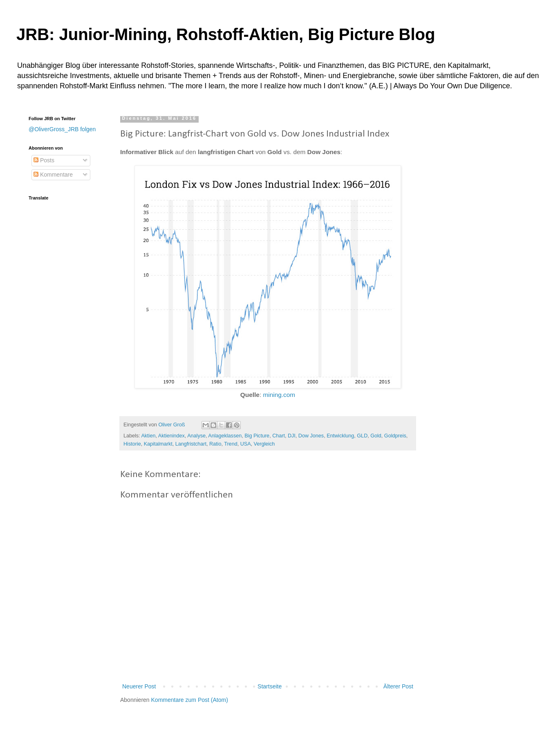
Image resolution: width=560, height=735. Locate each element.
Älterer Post (398, 686)
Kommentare (53, 175)
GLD (362, 436)
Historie (132, 444)
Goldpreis (395, 436)
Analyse (196, 436)
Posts (44, 160)
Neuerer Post (139, 686)
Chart (279, 436)
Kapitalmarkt (158, 444)
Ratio (215, 444)
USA (246, 444)
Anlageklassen (225, 436)
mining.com (279, 395)
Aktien (148, 436)
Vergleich (264, 444)
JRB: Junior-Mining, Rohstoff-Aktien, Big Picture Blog (226, 34)
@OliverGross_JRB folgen (62, 129)
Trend (231, 444)
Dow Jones (311, 436)
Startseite (270, 686)
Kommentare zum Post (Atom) (190, 700)
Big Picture (257, 436)
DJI (292, 436)
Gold (376, 436)
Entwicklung (340, 436)
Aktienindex (171, 436)
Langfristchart (191, 444)
